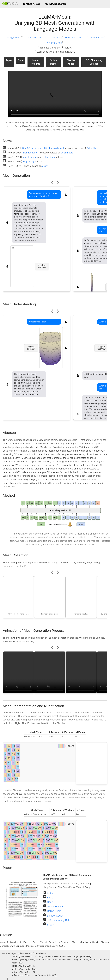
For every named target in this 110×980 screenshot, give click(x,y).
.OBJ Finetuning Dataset (94, 62)
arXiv (45, 166)
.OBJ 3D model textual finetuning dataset (43, 148)
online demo (49, 157)
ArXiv (50, 893)
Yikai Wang (56, 37)
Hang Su (70, 37)
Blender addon (31, 153)
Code (21, 60)
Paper (9, 60)
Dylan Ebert (93, 148)
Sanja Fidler (98, 37)
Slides (50, 925)
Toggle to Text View (42, 266)
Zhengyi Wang (14, 37)
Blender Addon (71, 62)
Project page (29, 161)
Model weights (30, 157)
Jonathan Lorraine (36, 37)
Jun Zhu (83, 37)
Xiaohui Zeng (55, 43)
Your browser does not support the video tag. (55, 94)
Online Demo (53, 62)
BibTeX (50, 898)
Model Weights (36, 62)
